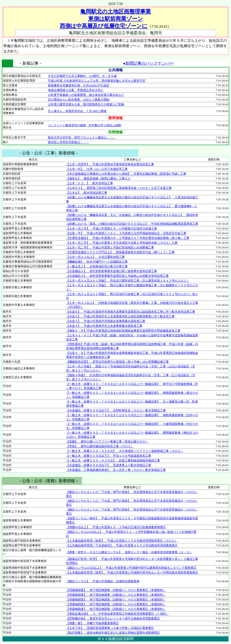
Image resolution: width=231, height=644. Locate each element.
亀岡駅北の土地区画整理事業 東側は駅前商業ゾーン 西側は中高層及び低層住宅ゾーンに (105, 19)
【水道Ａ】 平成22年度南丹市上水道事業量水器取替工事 (104, 326)
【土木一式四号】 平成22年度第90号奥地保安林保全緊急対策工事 (110, 164)
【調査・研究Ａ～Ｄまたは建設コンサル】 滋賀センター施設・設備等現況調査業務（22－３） (129, 552)
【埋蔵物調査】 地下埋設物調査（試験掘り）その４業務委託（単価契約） (116, 604)
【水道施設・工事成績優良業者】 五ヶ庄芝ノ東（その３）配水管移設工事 (116, 470)
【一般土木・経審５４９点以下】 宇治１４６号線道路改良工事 (109, 456)
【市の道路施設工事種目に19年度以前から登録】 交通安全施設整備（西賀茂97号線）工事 (126, 174)
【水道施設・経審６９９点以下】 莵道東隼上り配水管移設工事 (109, 465)
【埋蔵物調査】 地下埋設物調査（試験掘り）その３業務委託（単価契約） (116, 599)
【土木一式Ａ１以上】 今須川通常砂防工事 (95, 257)
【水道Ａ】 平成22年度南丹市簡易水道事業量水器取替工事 (106, 321)
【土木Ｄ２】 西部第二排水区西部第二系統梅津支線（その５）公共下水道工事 (119, 188)
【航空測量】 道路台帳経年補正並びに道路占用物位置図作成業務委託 (113, 633)
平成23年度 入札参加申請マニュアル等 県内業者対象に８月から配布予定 (97, 81)
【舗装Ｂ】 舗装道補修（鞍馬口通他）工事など (98, 178)
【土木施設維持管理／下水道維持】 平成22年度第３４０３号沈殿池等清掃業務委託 (122, 545)
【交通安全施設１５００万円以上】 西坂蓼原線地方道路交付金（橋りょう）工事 (120, 252)
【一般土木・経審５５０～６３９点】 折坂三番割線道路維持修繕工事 (113, 460)
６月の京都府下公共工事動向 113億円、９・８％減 (82, 76)
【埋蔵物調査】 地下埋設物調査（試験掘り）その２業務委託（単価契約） (116, 595)
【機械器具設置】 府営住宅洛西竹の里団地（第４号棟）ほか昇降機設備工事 (117, 362)
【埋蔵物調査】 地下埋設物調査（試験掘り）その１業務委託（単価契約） (116, 590)
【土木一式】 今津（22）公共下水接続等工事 (97, 169)
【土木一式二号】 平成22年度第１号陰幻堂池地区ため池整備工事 (110, 247)
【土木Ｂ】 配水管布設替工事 (87, 193)
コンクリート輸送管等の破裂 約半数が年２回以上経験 (84, 125)
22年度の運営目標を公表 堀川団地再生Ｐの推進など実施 (86, 104)
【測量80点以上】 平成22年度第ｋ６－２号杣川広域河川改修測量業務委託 (116, 527)
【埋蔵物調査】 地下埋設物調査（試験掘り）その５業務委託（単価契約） (116, 609)
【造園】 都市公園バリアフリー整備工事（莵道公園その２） (107, 441)
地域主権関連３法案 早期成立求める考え (76, 90)
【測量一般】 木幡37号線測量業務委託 (92, 623)
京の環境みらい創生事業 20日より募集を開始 (79, 100)
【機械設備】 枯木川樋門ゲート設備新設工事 (97, 262)
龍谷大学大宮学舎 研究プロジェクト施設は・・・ (82, 137)
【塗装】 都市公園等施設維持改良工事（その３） (100, 446)
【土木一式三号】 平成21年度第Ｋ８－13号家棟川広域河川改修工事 (112, 228)
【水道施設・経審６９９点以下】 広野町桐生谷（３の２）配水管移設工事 (116, 410)
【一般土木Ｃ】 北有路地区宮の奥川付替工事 (97, 266)
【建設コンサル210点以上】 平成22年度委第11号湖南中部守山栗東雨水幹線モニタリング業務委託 (131, 568)
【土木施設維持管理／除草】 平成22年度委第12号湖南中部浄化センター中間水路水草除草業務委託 (132, 572)
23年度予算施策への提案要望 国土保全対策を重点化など (86, 95)
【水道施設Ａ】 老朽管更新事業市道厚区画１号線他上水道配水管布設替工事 (117, 276)
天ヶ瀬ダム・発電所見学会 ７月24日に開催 (77, 111)
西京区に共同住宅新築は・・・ (68, 142)
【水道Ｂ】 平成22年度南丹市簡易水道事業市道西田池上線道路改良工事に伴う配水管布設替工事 (131, 312)
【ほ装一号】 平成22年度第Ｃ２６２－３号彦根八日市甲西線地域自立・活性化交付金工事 (126, 233)
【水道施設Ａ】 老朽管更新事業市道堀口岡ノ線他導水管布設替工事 (112, 271)
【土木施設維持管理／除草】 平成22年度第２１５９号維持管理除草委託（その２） (122, 541)
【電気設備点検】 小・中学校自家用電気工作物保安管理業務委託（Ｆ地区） (117, 614)
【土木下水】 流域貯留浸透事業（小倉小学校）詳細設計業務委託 (110, 628)
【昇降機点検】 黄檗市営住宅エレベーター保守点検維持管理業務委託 (113, 618)
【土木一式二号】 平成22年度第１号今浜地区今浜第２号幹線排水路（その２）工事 (122, 243)
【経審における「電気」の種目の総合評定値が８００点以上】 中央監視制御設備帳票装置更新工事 (132, 224)
